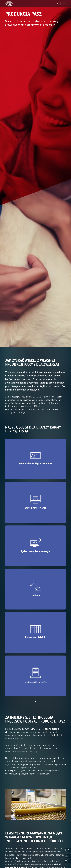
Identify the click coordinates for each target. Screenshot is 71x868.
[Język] (61, 4)
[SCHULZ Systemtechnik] (9, 3)
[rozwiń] (35, 701)
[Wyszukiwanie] (57, 4)
